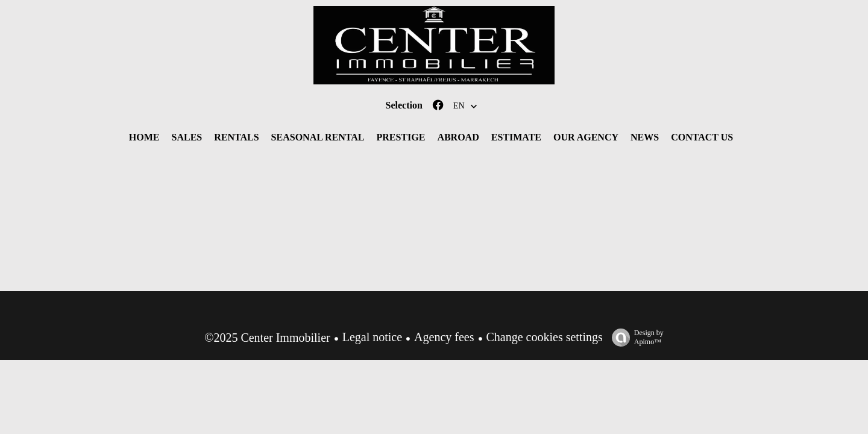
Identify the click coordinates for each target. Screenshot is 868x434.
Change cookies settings (545, 337)
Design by (635, 338)
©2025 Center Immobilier (267, 338)
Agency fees (444, 337)
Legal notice (372, 337)
